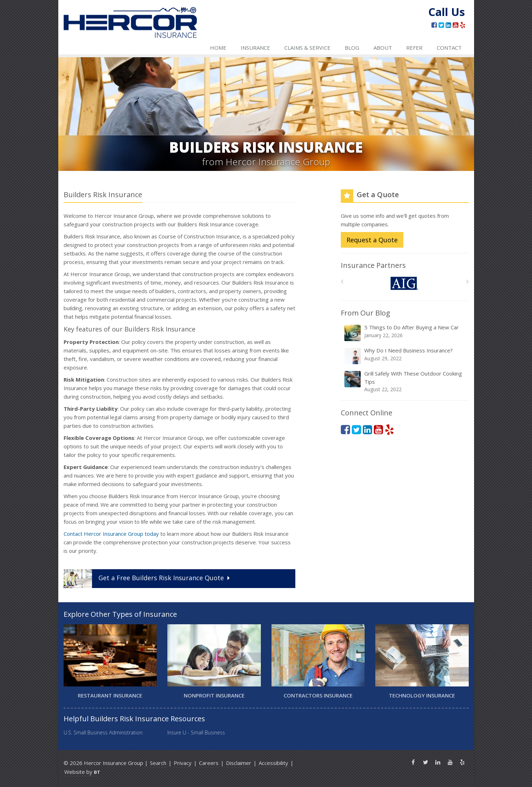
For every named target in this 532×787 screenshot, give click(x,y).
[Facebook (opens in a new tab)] (434, 25)
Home (218, 48)
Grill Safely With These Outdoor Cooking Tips (405, 381)
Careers (209, 763)
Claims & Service (307, 48)
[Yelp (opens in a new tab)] (463, 25)
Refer (414, 48)
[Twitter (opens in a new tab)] (441, 25)
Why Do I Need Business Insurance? (405, 356)
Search (158, 763)
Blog (352, 48)
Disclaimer (239, 763)
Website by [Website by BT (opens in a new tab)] (82, 772)
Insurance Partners (373, 265)
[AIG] (405, 283)
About (383, 48)
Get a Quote (147, 579)
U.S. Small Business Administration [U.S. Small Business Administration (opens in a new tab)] (103, 732)
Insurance (255, 48)
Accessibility (273, 763)
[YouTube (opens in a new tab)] (455, 25)
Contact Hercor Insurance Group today (111, 534)
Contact (449, 48)
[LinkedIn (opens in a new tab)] (448, 25)
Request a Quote (372, 240)
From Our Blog (366, 313)
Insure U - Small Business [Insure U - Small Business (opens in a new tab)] (196, 732)
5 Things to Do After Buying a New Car (405, 333)
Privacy (183, 763)
